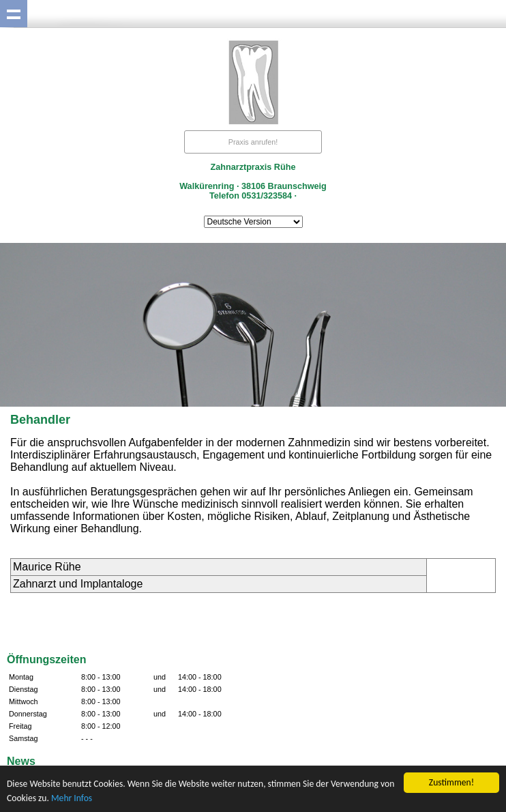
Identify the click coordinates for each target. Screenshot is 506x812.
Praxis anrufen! (253, 142)
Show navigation (14, 14)
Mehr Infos (72, 798)
